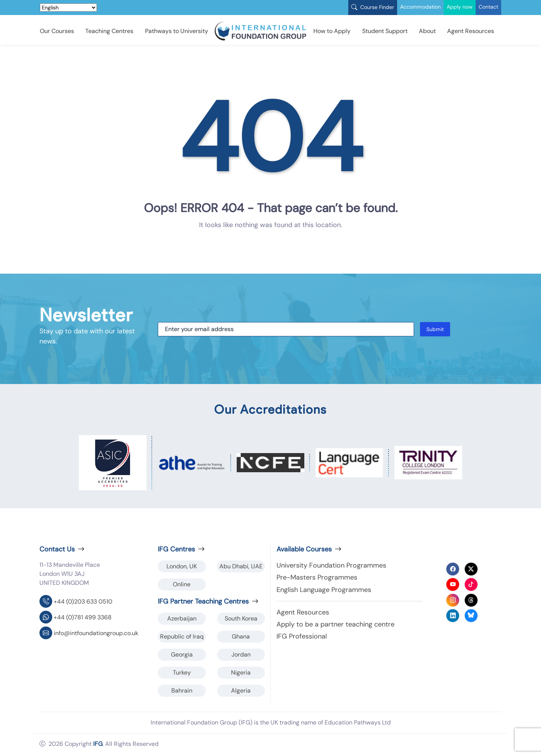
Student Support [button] (385, 31)
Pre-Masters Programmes (317, 577)
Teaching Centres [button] (109, 31)
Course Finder (373, 7)
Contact (488, 7)
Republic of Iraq (182, 636)
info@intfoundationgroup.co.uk (96, 633)
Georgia (182, 654)
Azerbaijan (182, 618)
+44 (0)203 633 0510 (83, 602)
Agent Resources (471, 31)
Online (182, 584)
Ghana (241, 636)
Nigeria (241, 672)
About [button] (427, 31)
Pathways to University (177, 31)
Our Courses (57, 31)
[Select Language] (68, 8)
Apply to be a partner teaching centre (335, 624)
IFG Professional (302, 636)
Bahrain (182, 690)
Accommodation (420, 7)
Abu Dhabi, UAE (241, 566)
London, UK (182, 566)
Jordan (241, 654)
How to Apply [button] (332, 31)
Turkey (182, 672)
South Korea (241, 618)
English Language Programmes (324, 590)
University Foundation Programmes (331, 565)
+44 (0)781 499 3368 (83, 617)
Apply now (460, 7)
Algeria (241, 690)
